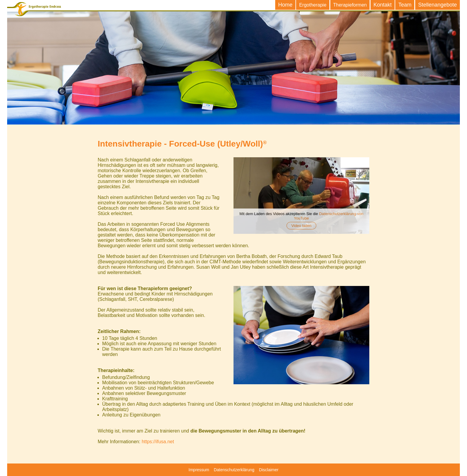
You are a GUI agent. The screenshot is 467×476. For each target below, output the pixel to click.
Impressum (199, 470)
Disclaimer (269, 470)
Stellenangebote (438, 5)
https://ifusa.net (158, 442)
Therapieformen (350, 5)
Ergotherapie (313, 5)
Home (285, 5)
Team (405, 5)
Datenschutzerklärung (234, 470)
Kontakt (383, 5)
